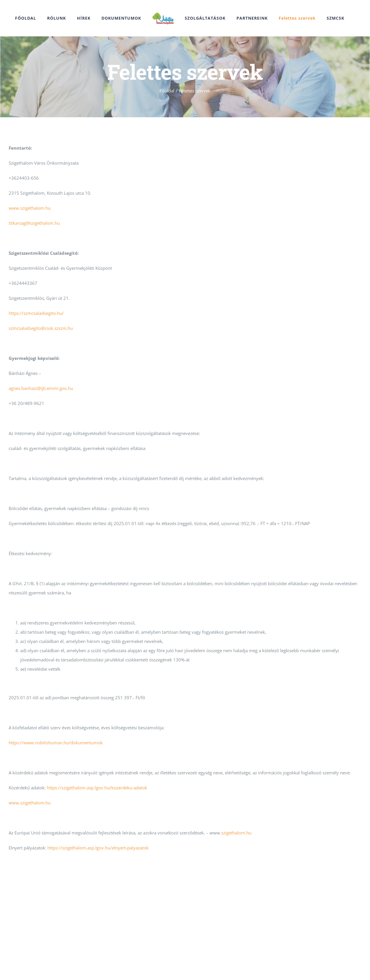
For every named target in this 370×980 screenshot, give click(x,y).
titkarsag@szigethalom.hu (34, 223)
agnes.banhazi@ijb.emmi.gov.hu (41, 388)
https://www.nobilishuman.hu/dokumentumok (56, 743)
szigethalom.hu (236, 833)
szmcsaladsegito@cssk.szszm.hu (41, 328)
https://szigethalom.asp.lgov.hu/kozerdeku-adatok (97, 788)
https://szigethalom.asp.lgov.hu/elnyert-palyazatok (98, 848)
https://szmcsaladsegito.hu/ (36, 313)
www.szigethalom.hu (30, 208)
